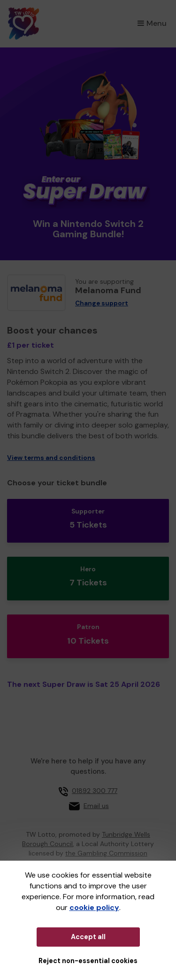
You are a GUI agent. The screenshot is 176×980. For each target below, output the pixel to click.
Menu (152, 23)
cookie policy (94, 907)
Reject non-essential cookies (88, 961)
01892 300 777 (95, 791)
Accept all (88, 937)
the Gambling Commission (106, 853)
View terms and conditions (51, 458)
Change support (102, 303)
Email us (96, 806)
